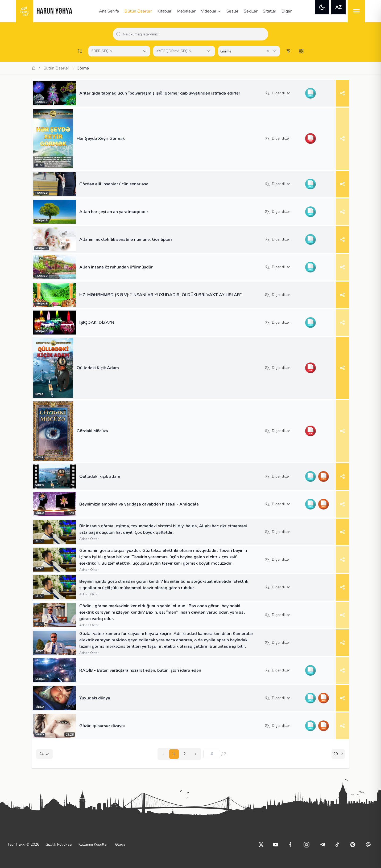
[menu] (356, 11)
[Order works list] (80, 51)
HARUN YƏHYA (54, 12)
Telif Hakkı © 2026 (23, 844)
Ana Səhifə (109, 11)
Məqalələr (186, 11)
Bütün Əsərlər (138, 11)
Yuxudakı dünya (95, 698)
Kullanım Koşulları (94, 844)
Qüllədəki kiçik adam (100, 476)
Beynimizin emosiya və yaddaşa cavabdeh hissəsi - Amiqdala (139, 504)
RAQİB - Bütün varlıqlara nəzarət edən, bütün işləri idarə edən (140, 670)
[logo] (25, 11)
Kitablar (164, 11)
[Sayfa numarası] (212, 754)
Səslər (232, 11)
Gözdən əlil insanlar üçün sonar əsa (114, 184)
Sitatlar (270, 11)
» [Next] (195, 754)
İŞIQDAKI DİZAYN (97, 323)
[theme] (322, 7)
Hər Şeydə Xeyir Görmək (101, 138)
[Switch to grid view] (301, 51)
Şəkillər (251, 11)
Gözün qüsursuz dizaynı (102, 726)
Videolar (211, 11)
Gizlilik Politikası (59, 844)
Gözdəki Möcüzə (92, 431)
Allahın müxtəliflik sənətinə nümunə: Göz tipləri (126, 239)
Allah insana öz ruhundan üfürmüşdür (116, 267)
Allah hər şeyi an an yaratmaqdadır (114, 212)
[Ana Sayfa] (34, 68)
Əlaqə (120, 844)
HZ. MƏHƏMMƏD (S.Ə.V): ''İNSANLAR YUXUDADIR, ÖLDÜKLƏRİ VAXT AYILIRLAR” (160, 295)
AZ (339, 7)
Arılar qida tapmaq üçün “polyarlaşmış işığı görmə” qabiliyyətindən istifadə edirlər (160, 93)
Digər (287, 11)
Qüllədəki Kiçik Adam (98, 368)
